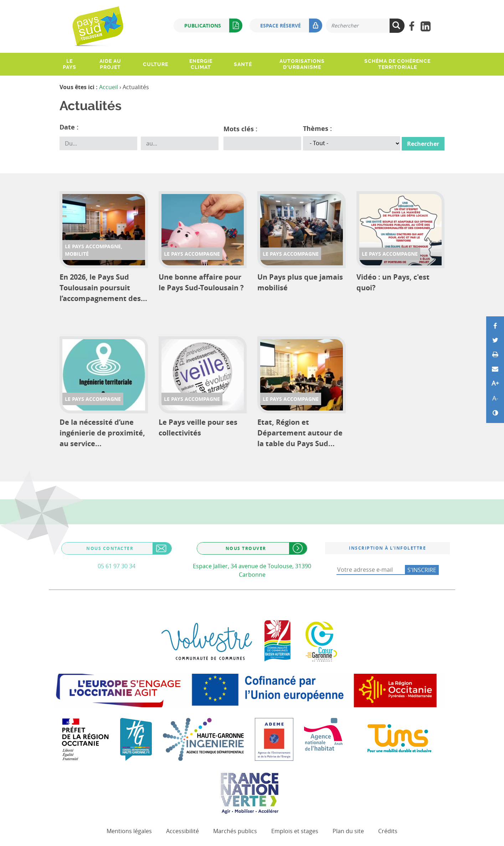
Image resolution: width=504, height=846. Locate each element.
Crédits (388, 831)
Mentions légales (129, 831)
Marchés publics (235, 831)
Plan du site (348, 831)
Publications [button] (213, 26)
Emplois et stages (295, 831)
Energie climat (201, 64)
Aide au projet (110, 64)
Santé (243, 64)
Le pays (70, 64)
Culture (156, 64)
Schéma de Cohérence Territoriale (397, 64)
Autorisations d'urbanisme (302, 64)
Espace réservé (291, 26)
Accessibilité (182, 831)
